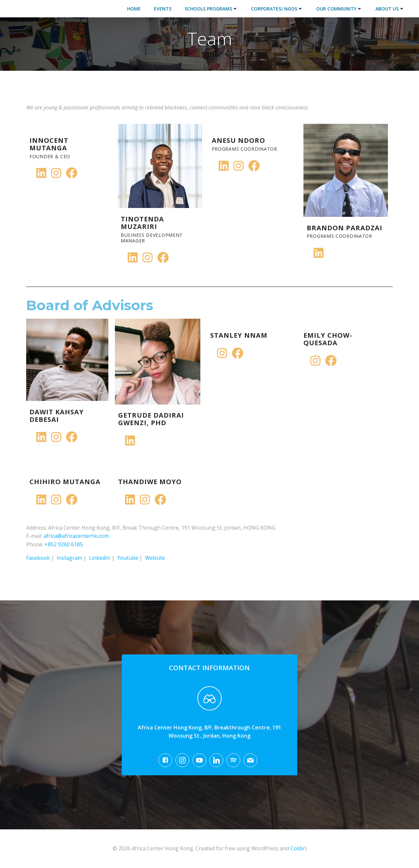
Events (163, 9)
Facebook (38, 558)
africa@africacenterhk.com (76, 536)
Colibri (298, 848)
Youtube (128, 558)
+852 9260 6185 (64, 544)
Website (155, 558)
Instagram (69, 558)
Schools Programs (211, 9)
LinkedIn (100, 558)
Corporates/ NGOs (277, 9)
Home (134, 9)
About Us (390, 9)
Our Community (339, 9)
